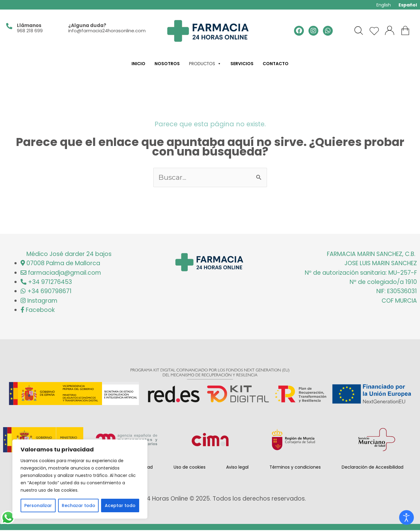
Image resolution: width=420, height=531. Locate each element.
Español (408, 5)
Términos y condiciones (295, 468)
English (384, 5)
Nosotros (167, 64)
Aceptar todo (120, 505)
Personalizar (38, 505)
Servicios (242, 64)
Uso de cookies (190, 468)
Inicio (138, 64)
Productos (205, 64)
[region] (80, 479)
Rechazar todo (79, 505)
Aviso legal (237, 468)
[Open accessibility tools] (406, 517)
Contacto (276, 64)
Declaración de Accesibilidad (373, 468)
